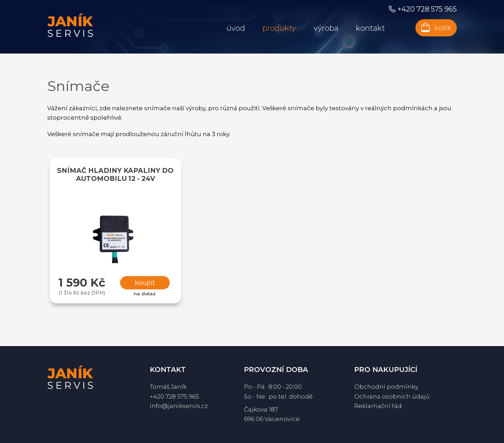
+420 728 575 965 (174, 396)
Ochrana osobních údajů (392, 396)
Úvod (236, 28)
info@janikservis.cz (179, 406)
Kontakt (370, 28)
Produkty (279, 28)
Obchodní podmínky (386, 387)
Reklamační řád (378, 406)
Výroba (326, 28)
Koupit (145, 283)
